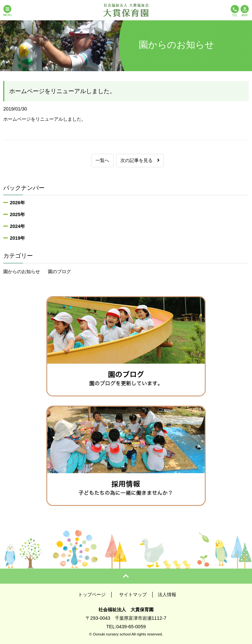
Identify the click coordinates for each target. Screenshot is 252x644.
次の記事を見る (140, 160)
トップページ (92, 594)
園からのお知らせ (22, 272)
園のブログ (59, 272)
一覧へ (102, 160)
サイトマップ (133, 594)
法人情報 (167, 594)
